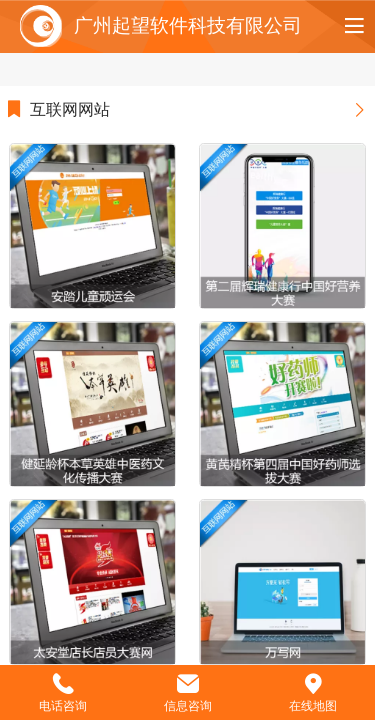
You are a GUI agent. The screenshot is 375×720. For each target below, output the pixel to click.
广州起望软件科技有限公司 (188, 25)
